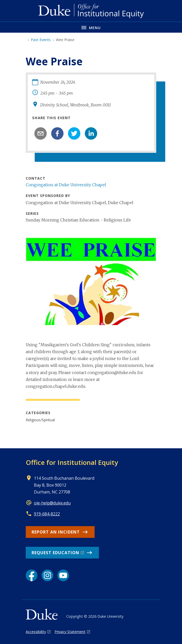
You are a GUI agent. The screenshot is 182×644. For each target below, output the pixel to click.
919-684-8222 (47, 514)
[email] (41, 133)
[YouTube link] (63, 575)
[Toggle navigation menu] (91, 27)
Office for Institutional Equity (72, 462)
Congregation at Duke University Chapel (66, 185)
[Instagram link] (47, 575)
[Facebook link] (32, 575)
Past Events (41, 40)
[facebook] (57, 133)
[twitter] (74, 133)
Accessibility (36, 632)
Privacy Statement (70, 632)
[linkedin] (91, 133)
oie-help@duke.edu (52, 503)
